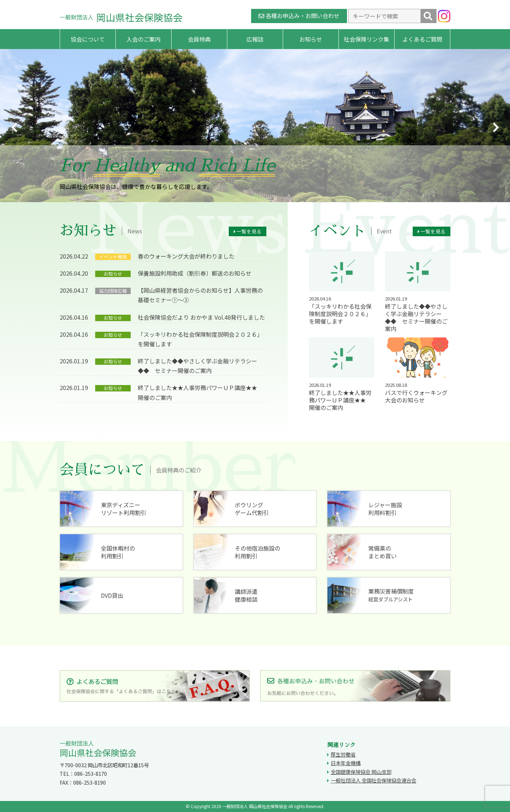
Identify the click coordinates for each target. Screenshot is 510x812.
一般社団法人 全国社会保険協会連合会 (373, 780)
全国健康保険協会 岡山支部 (361, 772)
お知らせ (311, 39)
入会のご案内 (143, 39)
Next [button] (496, 128)
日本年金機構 (346, 763)
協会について (88, 39)
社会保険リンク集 (367, 39)
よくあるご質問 (422, 39)
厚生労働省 (343, 754)
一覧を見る (248, 231)
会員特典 (199, 39)
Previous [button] (14, 128)
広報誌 (255, 39)
